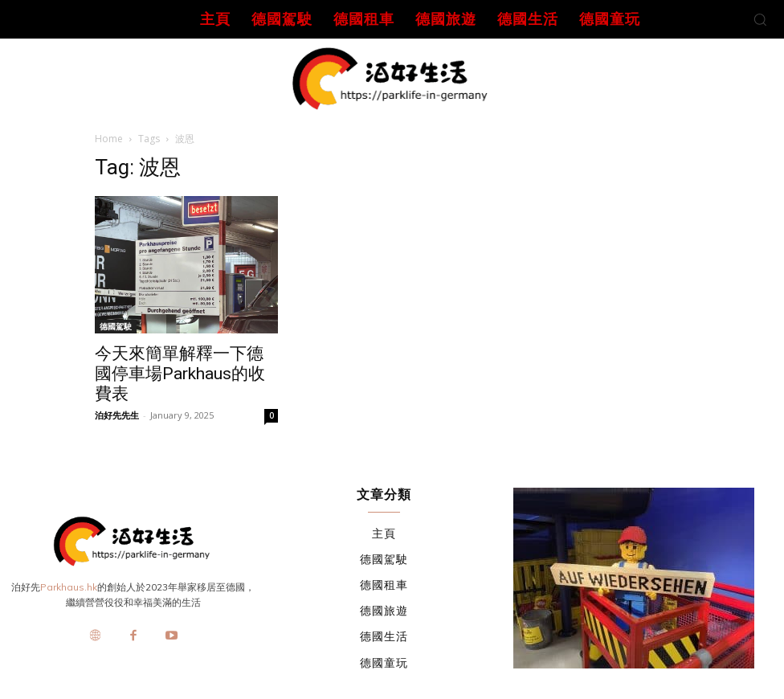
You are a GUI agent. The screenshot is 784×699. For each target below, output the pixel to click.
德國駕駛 (116, 326)
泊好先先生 (117, 415)
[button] (760, 19)
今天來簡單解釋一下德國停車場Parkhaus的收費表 (180, 374)
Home (109, 139)
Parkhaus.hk (69, 587)
